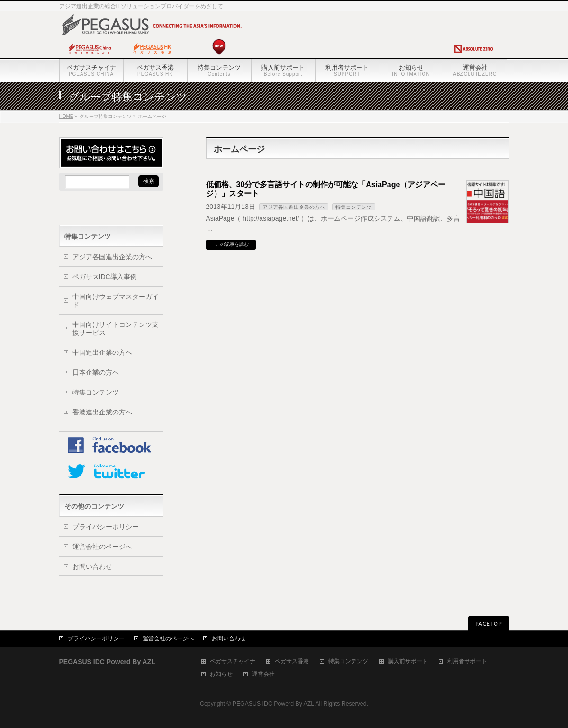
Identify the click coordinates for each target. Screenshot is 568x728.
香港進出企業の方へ (102, 412)
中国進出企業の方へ (102, 352)
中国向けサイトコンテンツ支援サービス (116, 328)
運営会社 (263, 674)
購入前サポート (408, 661)
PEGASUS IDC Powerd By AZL (273, 704)
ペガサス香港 (292, 661)
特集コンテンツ (354, 207)
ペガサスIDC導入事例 (105, 277)
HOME (66, 116)
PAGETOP (488, 624)
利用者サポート (467, 661)
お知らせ (221, 674)
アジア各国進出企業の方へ (294, 207)
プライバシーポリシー (106, 527)
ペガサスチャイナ (233, 661)
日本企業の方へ (96, 372)
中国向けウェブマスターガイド (116, 301)
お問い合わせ (92, 566)
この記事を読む (232, 244)
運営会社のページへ (102, 547)
